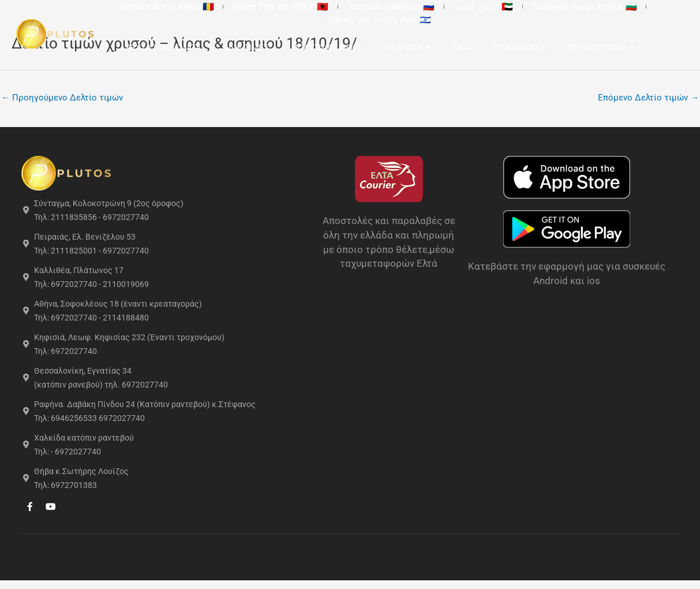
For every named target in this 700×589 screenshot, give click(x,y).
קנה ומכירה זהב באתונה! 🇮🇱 (629, 7)
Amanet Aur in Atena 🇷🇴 (165, 7)
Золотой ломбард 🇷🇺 (359, 7)
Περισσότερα (638, 34)
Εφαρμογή (443, 34)
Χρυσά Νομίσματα (199, 34)
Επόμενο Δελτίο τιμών (648, 98)
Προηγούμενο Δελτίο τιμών (62, 98)
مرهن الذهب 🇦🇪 (435, 7)
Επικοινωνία (555, 34)
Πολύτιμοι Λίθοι (362, 34)
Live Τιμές (282, 34)
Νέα (498, 34)
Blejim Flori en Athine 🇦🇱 (263, 7)
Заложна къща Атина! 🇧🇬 (521, 7)
